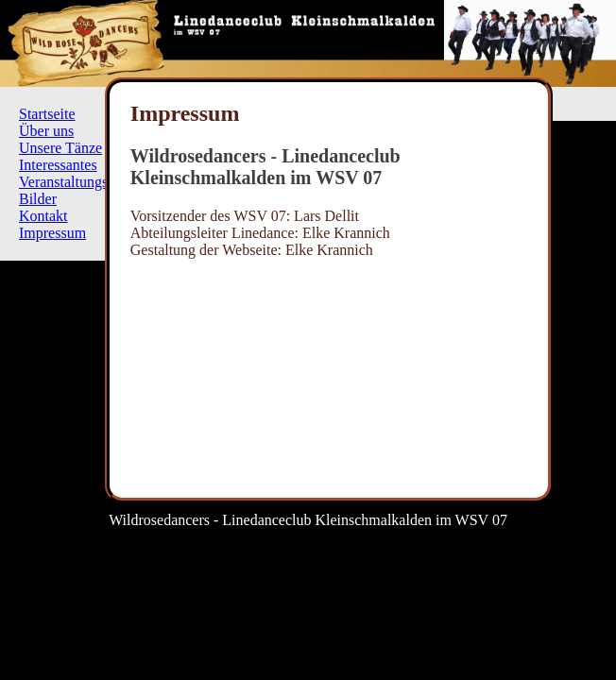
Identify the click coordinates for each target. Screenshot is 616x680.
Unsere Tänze (60, 148)
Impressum (52, 233)
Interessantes (58, 165)
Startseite (47, 114)
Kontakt (43, 216)
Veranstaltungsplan (77, 182)
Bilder (38, 199)
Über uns (46, 131)
